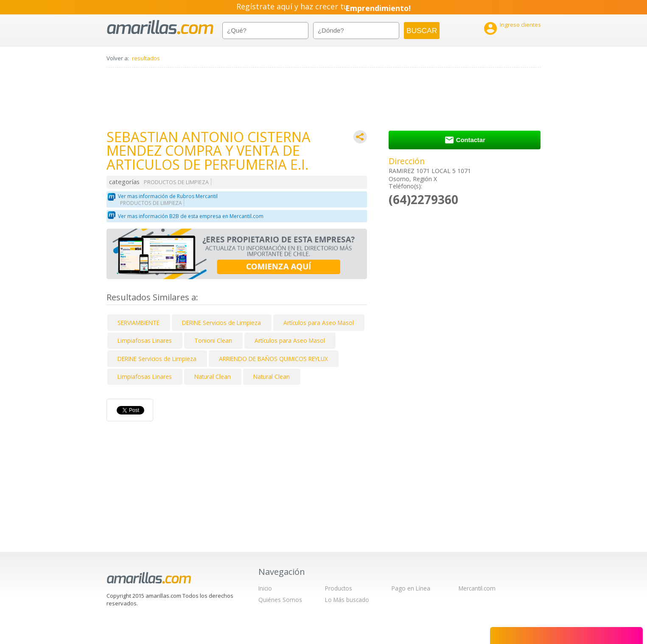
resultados (146, 58)
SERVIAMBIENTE (139, 323)
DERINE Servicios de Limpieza (221, 323)
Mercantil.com (477, 588)
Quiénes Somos (280, 600)
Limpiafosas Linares (145, 340)
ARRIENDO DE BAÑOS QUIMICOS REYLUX (273, 359)
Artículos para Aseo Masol (319, 323)
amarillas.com (160, 27)
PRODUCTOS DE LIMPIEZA (176, 182)
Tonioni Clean (213, 340)
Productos (339, 588)
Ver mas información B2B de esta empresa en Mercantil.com (191, 216)
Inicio (265, 588)
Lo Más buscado (347, 600)
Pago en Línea (411, 588)
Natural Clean (213, 377)
